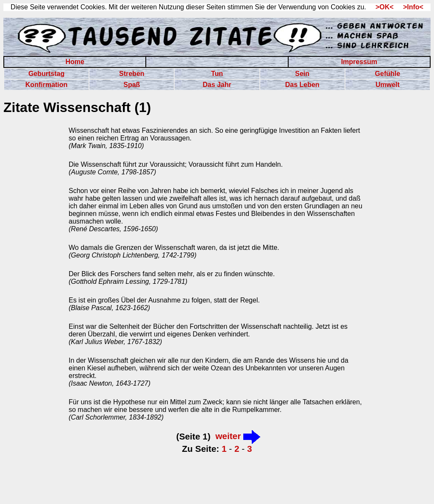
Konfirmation (47, 85)
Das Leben (302, 85)
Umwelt (388, 85)
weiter (238, 436)
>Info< (409, 7)
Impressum (359, 62)
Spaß (132, 85)
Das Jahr (217, 85)
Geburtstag (46, 74)
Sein (302, 74)
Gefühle (388, 74)
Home (75, 62)
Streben (132, 74)
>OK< (382, 7)
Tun (217, 74)
